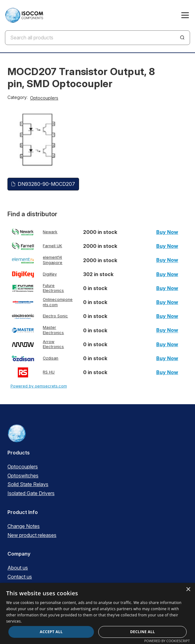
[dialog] (97, 613)
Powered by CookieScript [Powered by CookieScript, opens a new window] (167, 641)
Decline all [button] (143, 632)
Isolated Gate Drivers (31, 493)
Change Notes (24, 526)
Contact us (20, 577)
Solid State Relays (28, 484)
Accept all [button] (51, 632)
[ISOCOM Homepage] (24, 15)
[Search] (182, 38)
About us (18, 568)
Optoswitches (23, 476)
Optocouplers (44, 98)
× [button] (188, 590)
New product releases (32, 535)
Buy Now (167, 232)
